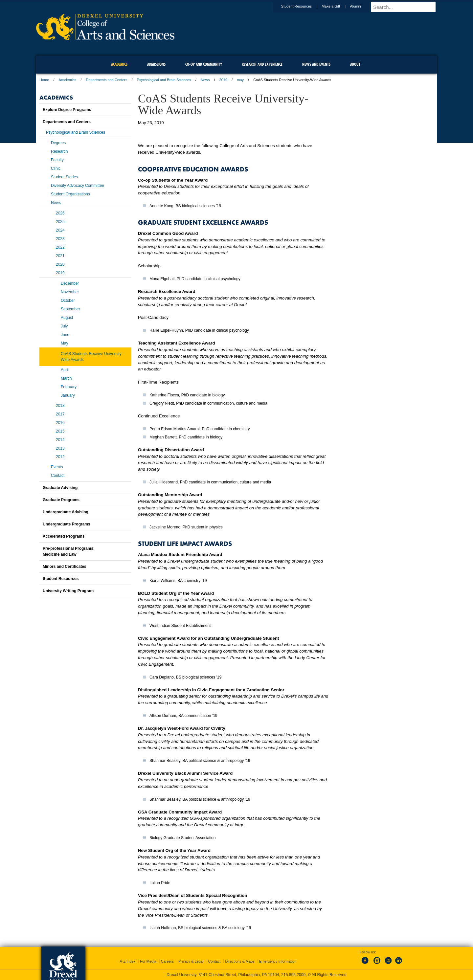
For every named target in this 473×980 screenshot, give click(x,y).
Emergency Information (278, 961)
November (70, 292)
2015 (60, 431)
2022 (60, 247)
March (66, 378)
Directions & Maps (240, 961)
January (68, 395)
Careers (167, 961)
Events (57, 467)
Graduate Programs (61, 500)
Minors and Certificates (65, 567)
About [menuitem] (355, 64)
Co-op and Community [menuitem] (204, 64)
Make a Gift (337, 6)
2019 (223, 80)
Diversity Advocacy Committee (78, 186)
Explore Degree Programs (67, 110)
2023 (60, 239)
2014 (60, 440)
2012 (60, 457)
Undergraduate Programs (67, 524)
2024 (60, 230)
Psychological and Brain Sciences (164, 80)
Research (59, 151)
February (69, 387)
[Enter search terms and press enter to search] (407, 7)
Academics (68, 80)
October (68, 301)
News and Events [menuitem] (316, 64)
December (70, 283)
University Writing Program (68, 591)
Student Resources (303, 6)
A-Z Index (127, 961)
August (67, 318)
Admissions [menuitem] (156, 64)
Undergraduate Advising (66, 512)
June (65, 335)
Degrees (58, 143)
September (70, 309)
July (64, 326)
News (205, 80)
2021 (60, 256)
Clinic (56, 168)
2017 (60, 414)
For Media (148, 961)
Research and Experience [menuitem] (262, 64)
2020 (60, 264)
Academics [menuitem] (119, 64)
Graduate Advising (60, 488)
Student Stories (64, 177)
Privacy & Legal (191, 961)
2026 (60, 213)
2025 (60, 222)
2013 (60, 448)
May (65, 343)
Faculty (57, 160)
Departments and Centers (106, 80)
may (240, 80)
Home (44, 80)
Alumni (362, 6)
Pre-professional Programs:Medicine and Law (69, 551)
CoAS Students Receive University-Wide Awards (92, 357)
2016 (60, 423)
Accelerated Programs (64, 536)
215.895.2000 (293, 975)
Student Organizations (70, 194)
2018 (60, 406)
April (65, 370)
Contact (58, 476)
